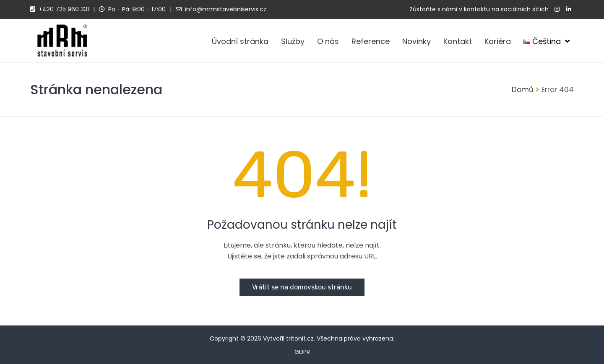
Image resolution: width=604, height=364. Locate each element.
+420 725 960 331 (64, 9)
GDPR (302, 352)
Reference (371, 41)
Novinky (417, 41)
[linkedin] (569, 9)
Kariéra (498, 41)
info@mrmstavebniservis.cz (226, 9)
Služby (293, 41)
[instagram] (557, 9)
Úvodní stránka (240, 41)
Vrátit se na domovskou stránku (302, 287)
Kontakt (458, 41)
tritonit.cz (300, 338)
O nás (328, 41)
